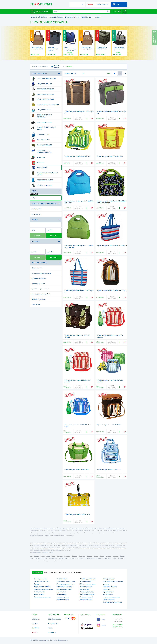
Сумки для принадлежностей (41, 150)
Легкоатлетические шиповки (42, 597)
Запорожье (60, 556)
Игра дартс (37, 584)
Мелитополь (121, 558)
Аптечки (37, 163)
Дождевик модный (85, 581)
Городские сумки (41, 110)
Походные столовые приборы (43, 587)
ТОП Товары (62, 572)
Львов (53, 556)
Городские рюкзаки (42, 84)
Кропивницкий (53, 558)
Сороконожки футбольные (42, 581)
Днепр (48, 556)
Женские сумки (40, 140)
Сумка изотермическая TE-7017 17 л (109, 470)
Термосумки (39, 168)
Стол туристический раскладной (112, 602)
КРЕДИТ (35, 632)
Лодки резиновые (37, 268)
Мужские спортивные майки (111, 597)
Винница (89, 556)
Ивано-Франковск (90, 558)
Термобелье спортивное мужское (44, 589)
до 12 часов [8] (36, 214)
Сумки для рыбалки (42, 145)
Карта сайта (53, 640)
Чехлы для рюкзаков (42, 180)
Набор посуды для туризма (88, 584)
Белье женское (61, 592)
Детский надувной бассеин (88, 579)
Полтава (102, 556)
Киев (31, 556)
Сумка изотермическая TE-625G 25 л (77, 470)
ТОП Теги (53, 572)
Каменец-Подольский (56, 561)
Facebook (101, 620)
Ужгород (46, 561)
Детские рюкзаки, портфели (45, 105)
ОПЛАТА (35, 623)
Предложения (78, 572)
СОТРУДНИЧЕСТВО (55, 619)
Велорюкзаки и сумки (43, 99)
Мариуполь (82, 556)
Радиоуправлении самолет (64, 589)
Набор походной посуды (87, 594)
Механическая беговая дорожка (66, 581)
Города (46, 572)
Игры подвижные (39, 594)
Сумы (31, 558)
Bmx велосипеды (108, 594)
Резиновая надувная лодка (64, 587)
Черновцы (73, 558)
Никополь (32, 561)
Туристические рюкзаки (44, 79)
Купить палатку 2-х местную (40, 289)
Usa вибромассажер (109, 579)
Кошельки (38, 157)
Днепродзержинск (64, 558)
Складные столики (39, 592)
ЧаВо (70, 572)
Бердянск (39, 561)
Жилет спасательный (86, 600)
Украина (34, 198)
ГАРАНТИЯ (35, 628)
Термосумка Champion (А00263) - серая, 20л (54, 49)
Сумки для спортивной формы (66, 584)
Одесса (42, 556)
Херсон (96, 556)
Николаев (75, 556)
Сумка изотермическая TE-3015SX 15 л (77, 156)
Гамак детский (36, 304)
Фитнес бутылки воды (40, 579)
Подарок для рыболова (38, 299)
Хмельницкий (38, 558)
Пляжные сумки (40, 135)
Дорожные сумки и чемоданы (41, 115)
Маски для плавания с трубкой (41, 294)
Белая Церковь (108, 558)
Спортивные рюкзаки (42, 89)
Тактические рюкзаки (43, 94)
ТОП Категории (37, 572)
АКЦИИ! (90, 4)
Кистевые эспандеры (109, 600)
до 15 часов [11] (36, 209)
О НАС (50, 628)
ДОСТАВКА (36, 619)
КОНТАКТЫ (52, 632)
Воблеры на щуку (62, 594)
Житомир (122, 556)
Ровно (45, 558)
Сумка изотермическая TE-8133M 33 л (77, 514)
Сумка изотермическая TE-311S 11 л (109, 425)
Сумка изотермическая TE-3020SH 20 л (110, 156)
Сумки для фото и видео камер (44, 128)
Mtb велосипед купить (38, 284)
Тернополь (99, 558)
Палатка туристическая (87, 592)
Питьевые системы (42, 185)
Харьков (36, 556)
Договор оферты (63, 640)
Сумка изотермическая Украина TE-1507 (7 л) (112, 246)
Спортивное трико (62, 579)
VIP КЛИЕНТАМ (53, 623)
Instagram (101, 625)
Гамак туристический (86, 597)
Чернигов (109, 556)
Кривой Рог (67, 556)
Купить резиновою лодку (39, 278)
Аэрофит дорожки (108, 592)
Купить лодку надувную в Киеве (41, 273)
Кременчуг (80, 558)
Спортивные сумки (42, 122)
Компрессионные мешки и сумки (45, 173)
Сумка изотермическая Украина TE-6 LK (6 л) (112, 290)
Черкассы (115, 556)
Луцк (115, 558)
